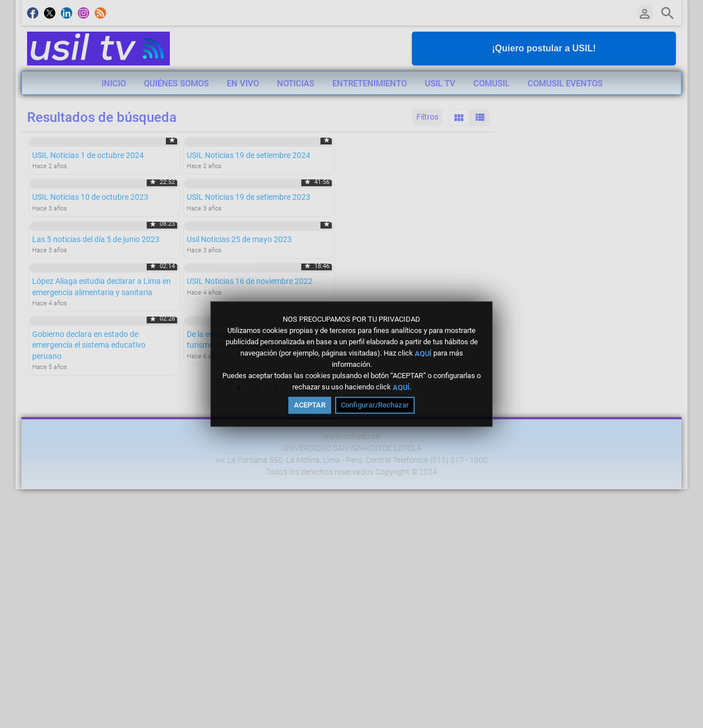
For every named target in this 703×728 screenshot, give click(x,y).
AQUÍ (423, 353)
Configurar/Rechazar (375, 405)
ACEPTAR (310, 405)
